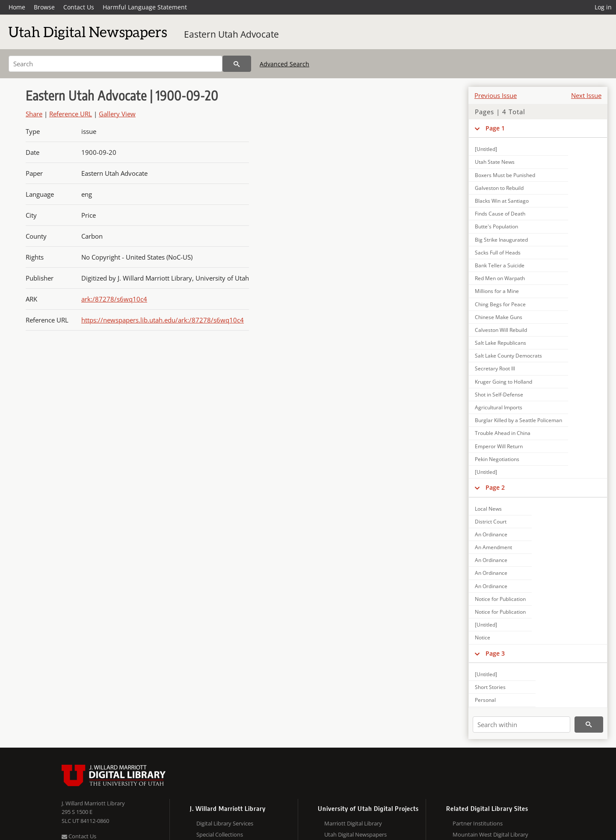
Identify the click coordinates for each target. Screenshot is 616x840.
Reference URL (71, 114)
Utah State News (495, 162)
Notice (483, 637)
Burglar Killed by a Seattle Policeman (518, 420)
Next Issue (586, 95)
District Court (491, 522)
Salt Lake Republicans (500, 343)
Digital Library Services (225, 823)
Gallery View (117, 114)
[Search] (115, 64)
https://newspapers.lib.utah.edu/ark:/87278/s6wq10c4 (163, 320)
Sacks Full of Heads (498, 253)
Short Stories (490, 687)
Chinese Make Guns (499, 317)
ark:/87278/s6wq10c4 (114, 299)
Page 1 (495, 128)
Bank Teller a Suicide (500, 265)
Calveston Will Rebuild (501, 330)
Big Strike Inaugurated (501, 240)
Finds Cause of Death (500, 214)
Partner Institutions (478, 823)
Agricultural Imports (499, 407)
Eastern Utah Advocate (231, 34)
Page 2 (495, 487)
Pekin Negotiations (497, 459)
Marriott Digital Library (353, 823)
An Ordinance (491, 534)
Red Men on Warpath (500, 278)
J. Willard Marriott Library (93, 803)
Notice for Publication (500, 599)
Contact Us (79, 7)
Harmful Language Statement (145, 7)
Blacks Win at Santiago (502, 201)
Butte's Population (496, 226)
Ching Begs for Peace (500, 304)
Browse (44, 7)
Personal (485, 700)
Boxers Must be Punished (505, 175)
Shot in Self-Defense (499, 395)
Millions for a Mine (497, 291)
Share (34, 114)
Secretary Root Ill (495, 368)
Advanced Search (284, 64)
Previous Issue (496, 95)
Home (17, 7)
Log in (603, 7)
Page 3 (495, 653)
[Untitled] (486, 149)
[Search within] (521, 725)
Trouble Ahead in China (503, 433)
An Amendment (493, 547)
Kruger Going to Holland (503, 382)
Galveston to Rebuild (499, 188)
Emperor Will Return (499, 446)
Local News (488, 509)
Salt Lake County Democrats (508, 356)
